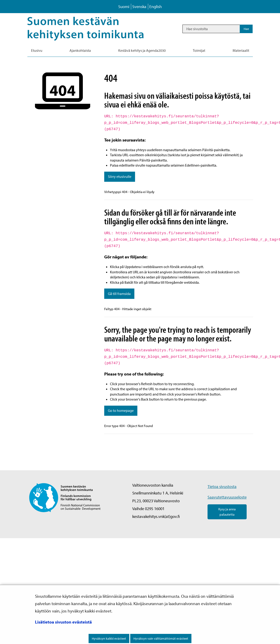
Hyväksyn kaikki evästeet (109, 638)
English (156, 7)
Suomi (124, 7)
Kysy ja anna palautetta (227, 512)
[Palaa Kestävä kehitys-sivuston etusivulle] (92, 29)
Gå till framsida (119, 294)
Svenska (139, 7)
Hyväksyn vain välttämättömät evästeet (161, 638)
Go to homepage (121, 410)
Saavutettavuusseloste (227, 497)
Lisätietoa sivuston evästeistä (63, 622)
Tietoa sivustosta (222, 487)
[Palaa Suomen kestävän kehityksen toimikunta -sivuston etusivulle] (65, 497)
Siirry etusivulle (120, 176)
